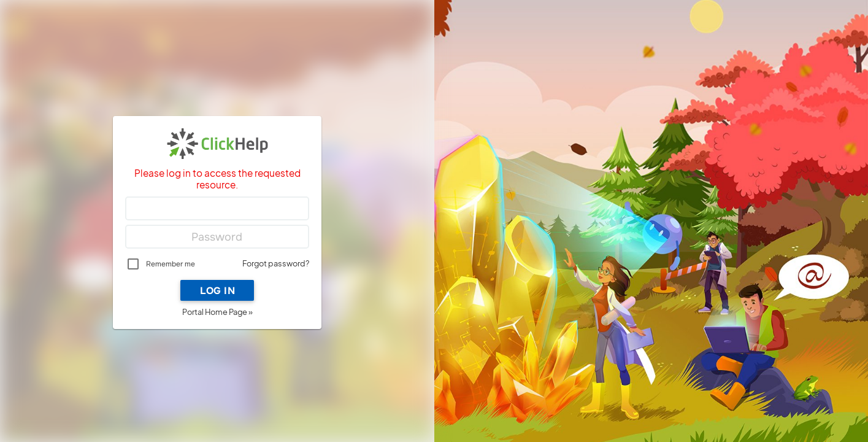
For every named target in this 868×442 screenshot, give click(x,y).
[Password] (217, 237)
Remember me (171, 264)
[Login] (217, 209)
